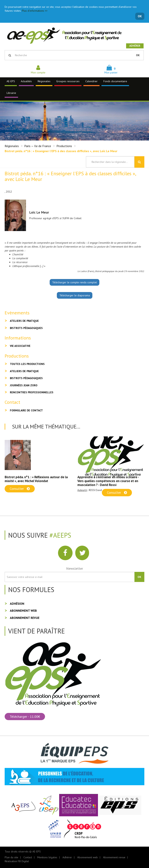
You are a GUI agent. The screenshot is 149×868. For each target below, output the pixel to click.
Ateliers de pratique (24, 321)
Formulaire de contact (26, 410)
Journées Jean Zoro (24, 385)
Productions (64, 146)
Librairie (11, 93)
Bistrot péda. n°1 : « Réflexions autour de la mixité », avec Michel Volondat (36, 479)
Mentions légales (47, 857)
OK (140, 16)
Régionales (44, 81)
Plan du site (11, 857)
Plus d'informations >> (35, 11)
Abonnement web (23, 611)
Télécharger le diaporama (75, 295)
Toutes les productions (27, 364)
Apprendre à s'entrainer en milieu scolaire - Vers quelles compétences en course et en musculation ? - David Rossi (108, 481)
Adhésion (17, 604)
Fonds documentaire (115, 81)
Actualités (26, 81)
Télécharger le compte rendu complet (74, 282)
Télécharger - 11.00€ (25, 717)
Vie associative (20, 346)
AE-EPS (11, 81)
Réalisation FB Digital (17, 861)
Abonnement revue (25, 618)
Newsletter (75, 568)
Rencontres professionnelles (32, 392)
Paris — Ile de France (38, 146)
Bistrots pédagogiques (26, 328)
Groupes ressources (68, 81)
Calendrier (91, 81)
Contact (28, 857)
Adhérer (135, 46)
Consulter (20, 489)
